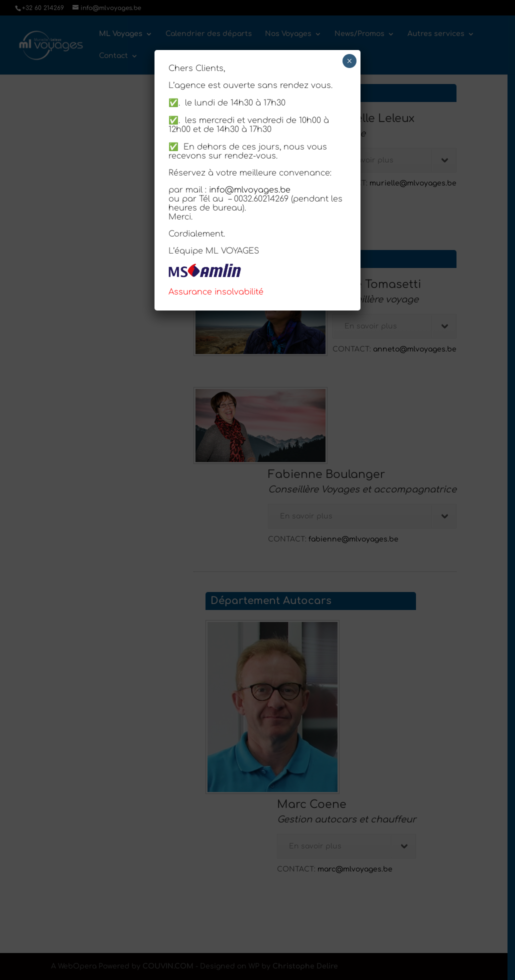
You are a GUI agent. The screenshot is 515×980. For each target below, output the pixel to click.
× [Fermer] (349, 61)
